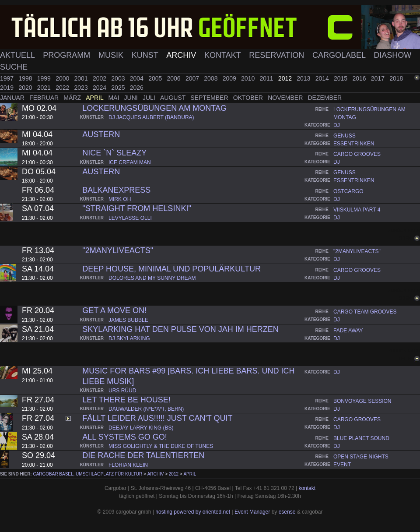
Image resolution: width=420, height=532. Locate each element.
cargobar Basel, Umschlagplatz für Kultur (87, 474)
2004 (138, 78)
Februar (45, 98)
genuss (345, 136)
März (73, 98)
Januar (13, 98)
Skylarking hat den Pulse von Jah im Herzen (180, 329)
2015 (341, 78)
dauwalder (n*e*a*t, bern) (146, 409)
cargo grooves (357, 154)
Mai (114, 98)
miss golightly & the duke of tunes (161, 446)
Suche (14, 67)
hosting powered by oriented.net (193, 512)
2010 (249, 78)
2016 (360, 78)
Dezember (325, 98)
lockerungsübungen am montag (154, 108)
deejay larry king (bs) (141, 428)
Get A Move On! (114, 310)
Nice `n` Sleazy (114, 153)
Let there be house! (126, 400)
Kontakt (224, 55)
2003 (119, 78)
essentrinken (354, 144)
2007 (193, 78)
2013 (304, 78)
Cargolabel (340, 55)
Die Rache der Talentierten (143, 455)
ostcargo (348, 191)
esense (287, 512)
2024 (100, 88)
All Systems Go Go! (124, 437)
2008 (212, 78)
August (174, 98)
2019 (8, 88)
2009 (230, 78)
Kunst (146, 55)
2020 (26, 88)
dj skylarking (129, 338)
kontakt (307, 488)
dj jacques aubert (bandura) (151, 117)
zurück (406, 78)
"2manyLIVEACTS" (118, 250)
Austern (101, 134)
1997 (8, 78)
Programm (68, 55)
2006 (175, 78)
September (210, 98)
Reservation (278, 55)
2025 (119, 88)
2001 (82, 78)
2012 (286, 78)
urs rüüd (122, 391)
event (342, 465)
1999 (45, 78)
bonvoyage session (362, 401)
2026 (137, 88)
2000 (63, 78)
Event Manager (252, 512)
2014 (323, 78)
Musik (112, 55)
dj (337, 125)
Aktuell (18, 55)
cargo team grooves (365, 312)
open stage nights (361, 457)
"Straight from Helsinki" (136, 208)
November (286, 98)
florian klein (128, 465)
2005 (156, 78)
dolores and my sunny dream (152, 278)
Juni (132, 98)
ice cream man (130, 162)
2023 (82, 88)
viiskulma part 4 (357, 210)
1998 (26, 78)
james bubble (128, 320)
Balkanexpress (116, 190)
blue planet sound (361, 438)
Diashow (392, 55)
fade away (348, 331)
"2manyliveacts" (357, 251)
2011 (267, 78)
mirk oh (120, 199)
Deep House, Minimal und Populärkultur (171, 269)
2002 (100, 78)
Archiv (182, 55)
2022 (63, 88)
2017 (379, 78)
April (95, 98)
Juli (150, 98)
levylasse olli (130, 218)
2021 (45, 88)
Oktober (249, 98)
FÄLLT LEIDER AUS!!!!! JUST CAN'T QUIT (157, 418)
